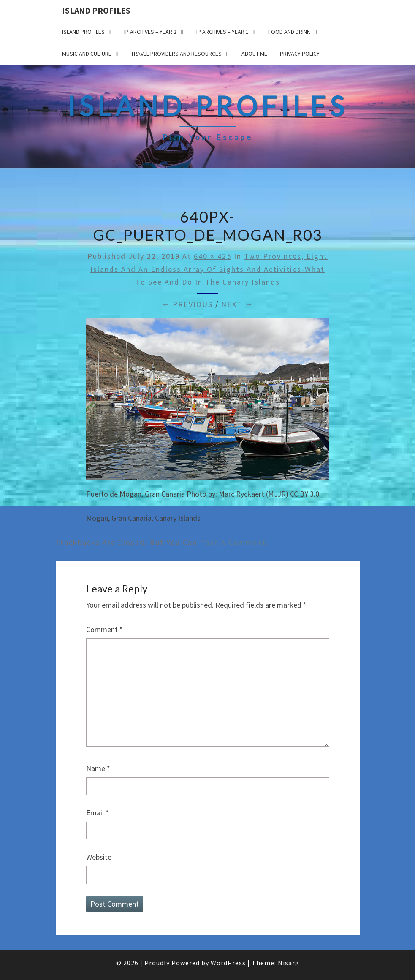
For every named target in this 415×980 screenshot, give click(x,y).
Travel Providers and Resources (176, 54)
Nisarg (289, 963)
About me (254, 54)
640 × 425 (213, 256)
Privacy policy (300, 54)
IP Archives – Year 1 (222, 32)
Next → (237, 304)
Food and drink (289, 32)
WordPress (228, 963)
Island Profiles (96, 10)
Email (98, 813)
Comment (104, 629)
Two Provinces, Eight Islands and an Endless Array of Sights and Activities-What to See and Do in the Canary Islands (209, 269)
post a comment (233, 542)
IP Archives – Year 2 (150, 32)
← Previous (187, 304)
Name (98, 768)
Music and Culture (87, 54)
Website (99, 857)
